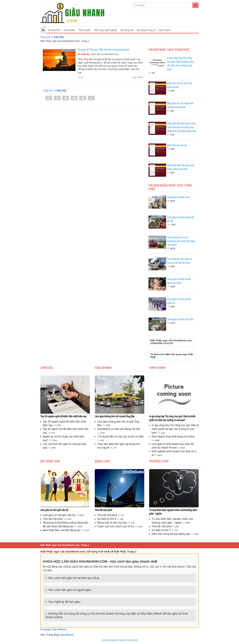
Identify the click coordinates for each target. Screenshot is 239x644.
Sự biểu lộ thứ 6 (107, 519)
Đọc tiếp (138, 77)
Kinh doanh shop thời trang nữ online (173, 436)
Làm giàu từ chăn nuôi (178, 197)
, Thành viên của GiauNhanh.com (98, 54)
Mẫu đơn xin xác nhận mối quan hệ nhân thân (180, 105)
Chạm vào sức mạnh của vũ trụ (116, 526)
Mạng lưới (102, 461)
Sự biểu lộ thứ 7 (161, 530)
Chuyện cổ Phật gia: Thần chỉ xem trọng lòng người (104, 49)
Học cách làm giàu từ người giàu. (70, 590)
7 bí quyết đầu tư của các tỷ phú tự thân (121, 436)
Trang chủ (45, 37)
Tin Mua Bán (54, 30)
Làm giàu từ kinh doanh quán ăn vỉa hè (179, 281)
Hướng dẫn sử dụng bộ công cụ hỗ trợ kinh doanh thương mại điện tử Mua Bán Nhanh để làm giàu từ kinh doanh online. (117, 615)
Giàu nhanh (165, 30)
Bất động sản (127, 30)
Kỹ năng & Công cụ (146, 30)
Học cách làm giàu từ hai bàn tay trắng (74, 578)
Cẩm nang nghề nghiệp (105, 30)
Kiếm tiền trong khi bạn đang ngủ (171, 534)
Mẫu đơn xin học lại (177, 145)
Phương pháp (159, 461)
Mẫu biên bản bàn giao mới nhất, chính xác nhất (181, 167)
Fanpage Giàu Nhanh (53, 629)
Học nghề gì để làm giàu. (65, 602)
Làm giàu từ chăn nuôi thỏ (180, 319)
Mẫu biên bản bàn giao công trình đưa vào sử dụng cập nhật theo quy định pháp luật (182, 127)
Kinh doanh (69, 30)
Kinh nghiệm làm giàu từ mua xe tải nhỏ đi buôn (180, 261)
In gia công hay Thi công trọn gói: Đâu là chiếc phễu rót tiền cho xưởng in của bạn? (181, 63)
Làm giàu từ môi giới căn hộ (54, 510)
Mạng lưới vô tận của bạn (113, 523)
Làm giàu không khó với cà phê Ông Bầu (115, 416)
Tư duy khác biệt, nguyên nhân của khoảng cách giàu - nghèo (173, 512)
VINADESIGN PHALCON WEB (119, 640)
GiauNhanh (67, 635)
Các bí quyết (85, 30)
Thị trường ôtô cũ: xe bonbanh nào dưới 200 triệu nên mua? (181, 241)
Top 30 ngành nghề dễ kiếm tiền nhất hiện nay (63, 416)
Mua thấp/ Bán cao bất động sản (62, 530)
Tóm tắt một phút (53, 519)
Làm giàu (47, 367)
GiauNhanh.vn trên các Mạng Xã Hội (119, 429)
